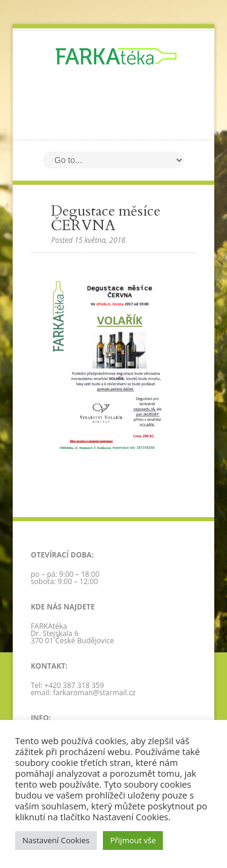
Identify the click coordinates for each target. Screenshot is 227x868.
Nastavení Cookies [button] (56, 840)
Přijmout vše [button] (133, 840)
